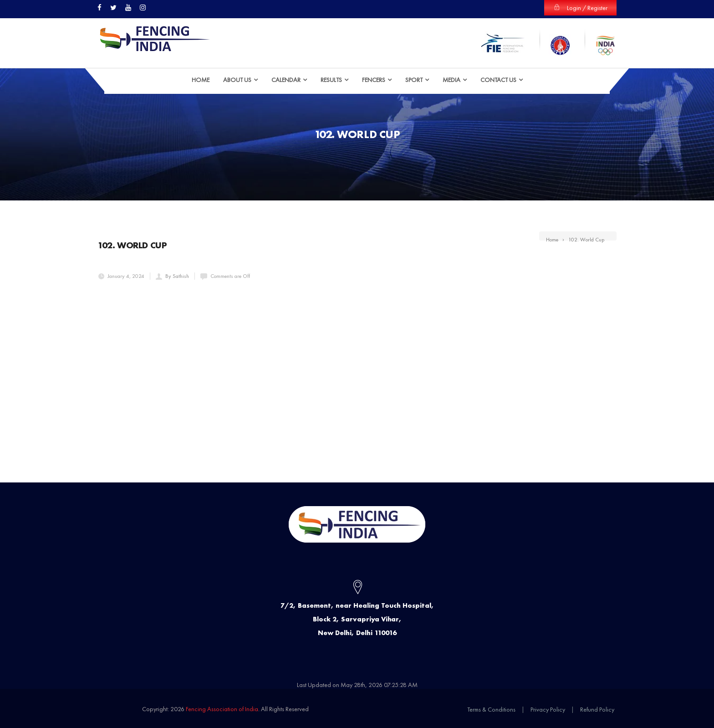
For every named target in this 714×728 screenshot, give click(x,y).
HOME (201, 80)
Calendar (286, 80)
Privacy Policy (548, 709)
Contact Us (498, 80)
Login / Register (580, 8)
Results (331, 80)
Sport (414, 80)
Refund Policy (597, 709)
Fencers (374, 80)
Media (451, 80)
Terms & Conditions (491, 709)
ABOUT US (237, 80)
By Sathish (177, 276)
